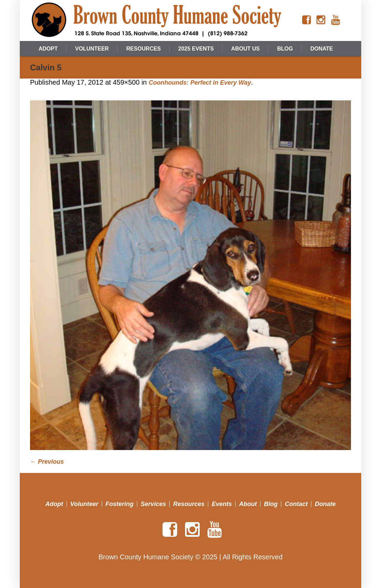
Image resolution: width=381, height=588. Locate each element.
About (248, 504)
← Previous (47, 462)
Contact (296, 504)
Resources (189, 504)
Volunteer (84, 504)
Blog (271, 504)
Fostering (119, 504)
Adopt (54, 504)
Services (153, 504)
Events (222, 504)
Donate (325, 504)
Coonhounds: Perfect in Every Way (200, 83)
